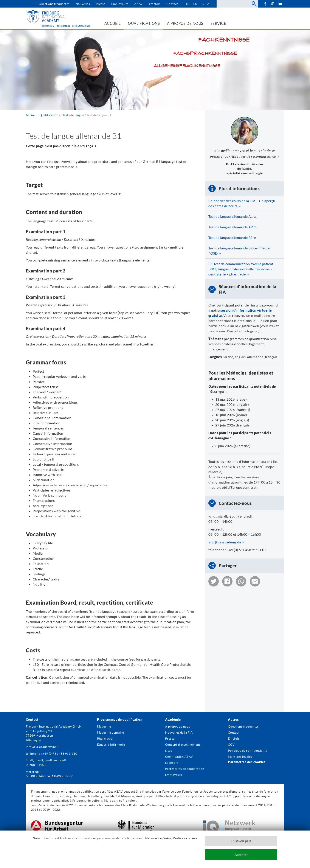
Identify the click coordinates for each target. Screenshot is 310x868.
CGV (231, 744)
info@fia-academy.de (226, 542)
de (188, 4)
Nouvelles (83, 4)
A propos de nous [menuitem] (185, 23)
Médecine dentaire (110, 732)
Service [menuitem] (218, 23)
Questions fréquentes (54, 4)
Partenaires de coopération (185, 769)
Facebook (265, 4)
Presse (101, 4)
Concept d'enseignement (183, 744)
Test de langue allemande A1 (231, 216)
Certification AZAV (179, 757)
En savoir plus (241, 841)
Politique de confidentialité (248, 751)
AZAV (139, 4)
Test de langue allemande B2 (231, 237)
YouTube (280, 4)
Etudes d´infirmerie (111, 744)
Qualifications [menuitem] (144, 23)
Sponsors (172, 763)
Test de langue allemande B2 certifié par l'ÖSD (239, 251)
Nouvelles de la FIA (179, 732)
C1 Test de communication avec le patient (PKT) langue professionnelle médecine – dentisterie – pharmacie (241, 269)
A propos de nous (178, 726)
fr (203, 4)
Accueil (31, 115)
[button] (214, 581)
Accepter (241, 855)
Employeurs (120, 4)
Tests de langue (73, 115)
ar (209, 4)
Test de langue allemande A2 (231, 227)
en (195, 4)
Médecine (104, 726)
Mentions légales (240, 757)
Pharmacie (105, 738)
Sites (168, 751)
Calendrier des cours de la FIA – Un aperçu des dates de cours (242, 203)
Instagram (273, 4)
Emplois (155, 4)
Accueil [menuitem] (112, 23)
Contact (172, 4)
